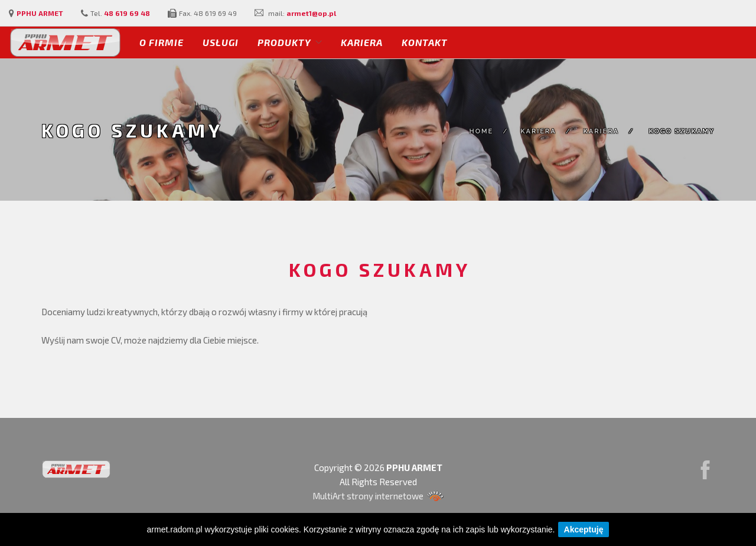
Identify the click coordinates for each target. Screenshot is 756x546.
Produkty (284, 42)
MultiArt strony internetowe (378, 496)
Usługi (221, 42)
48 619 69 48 (127, 13)
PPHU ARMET (40, 13)
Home (482, 131)
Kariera (362, 42)
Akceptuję (584, 529)
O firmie (162, 42)
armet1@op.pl (311, 13)
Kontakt (425, 42)
